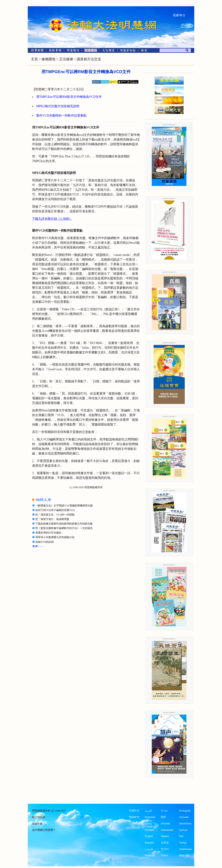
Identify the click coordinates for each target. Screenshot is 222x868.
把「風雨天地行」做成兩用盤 (52, 519)
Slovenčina (185, 824)
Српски (183, 830)
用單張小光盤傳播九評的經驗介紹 (55, 537)
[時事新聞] (36, 51)
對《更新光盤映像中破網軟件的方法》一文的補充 (64, 528)
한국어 (165, 849)
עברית (164, 811)
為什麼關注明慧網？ (44, 830)
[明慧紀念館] (128, 51)
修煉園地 (48, 59)
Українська (185, 849)
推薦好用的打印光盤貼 (48, 533)
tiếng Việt (184, 855)
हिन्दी (163, 817)
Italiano (165, 836)
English (149, 836)
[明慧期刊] (73, 51)
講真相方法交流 (89, 59)
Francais (150, 855)
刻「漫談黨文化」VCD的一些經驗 (55, 515)
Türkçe (183, 843)
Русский (184, 817)
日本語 (165, 843)
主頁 (34, 59)
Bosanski (150, 817)
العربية (149, 811)
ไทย (181, 836)
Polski (164, 855)
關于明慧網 (39, 817)
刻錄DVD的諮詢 (45, 542)
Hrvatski (165, 824)
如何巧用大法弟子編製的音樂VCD (55, 510)
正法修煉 (66, 59)
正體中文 (134, 811)
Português (185, 811)
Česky (148, 824)
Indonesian (167, 830)
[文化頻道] (108, 51)
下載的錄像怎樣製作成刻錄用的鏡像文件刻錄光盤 (64, 524)
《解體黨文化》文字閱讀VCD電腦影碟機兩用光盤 (64, 506)
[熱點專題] (55, 51)
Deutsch (150, 830)
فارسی (149, 849)
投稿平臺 (37, 824)
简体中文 (134, 817)
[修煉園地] (91, 51)
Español (150, 843)
